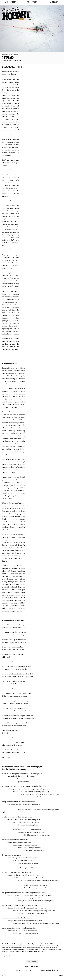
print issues (32, 2)
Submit (17, 971)
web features (11, 2)
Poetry (16, 55)
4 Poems (8, 58)
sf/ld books (53, 2)
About (29, 971)
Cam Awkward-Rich (11, 61)
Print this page (32, 961)
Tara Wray (9, 956)
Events (6, 971)
